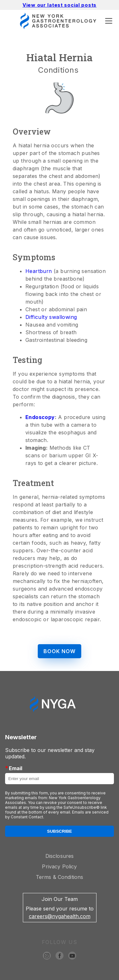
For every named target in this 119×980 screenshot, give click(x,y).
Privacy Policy (59, 866)
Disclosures (60, 856)
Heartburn (39, 271)
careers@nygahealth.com (60, 916)
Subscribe (60, 831)
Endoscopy (40, 417)
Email (14, 768)
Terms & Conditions (60, 877)
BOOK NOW (60, 651)
